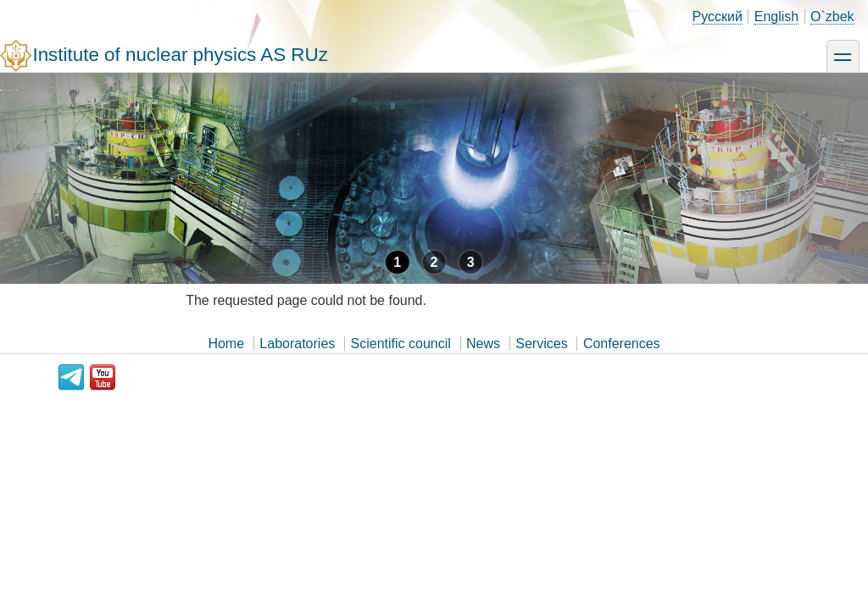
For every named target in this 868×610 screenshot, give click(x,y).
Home (226, 344)
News (483, 344)
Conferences (622, 344)
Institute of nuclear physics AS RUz (180, 55)
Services (541, 344)
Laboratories (297, 344)
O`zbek (832, 17)
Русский (718, 17)
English (776, 17)
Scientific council (401, 344)
